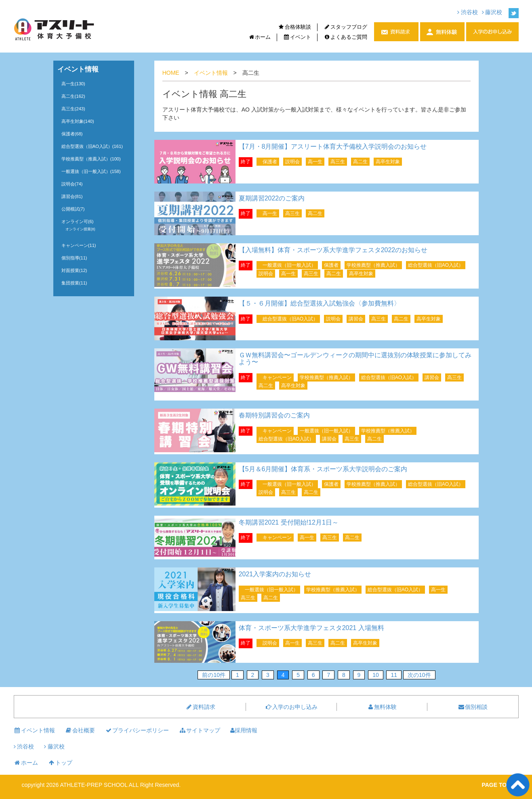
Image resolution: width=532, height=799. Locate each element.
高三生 (338, 162)
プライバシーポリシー (137, 730)
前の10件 (214, 675)
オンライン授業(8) (80, 229)
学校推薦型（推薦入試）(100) (91, 159)
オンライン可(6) (78, 221)
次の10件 (419, 675)
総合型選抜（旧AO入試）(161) (92, 146)
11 (394, 675)
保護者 (270, 162)
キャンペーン (277, 377)
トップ (60, 763)
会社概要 (80, 730)
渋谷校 (468, 12)
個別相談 (473, 707)
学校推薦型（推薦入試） (373, 265)
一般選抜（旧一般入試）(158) (91, 171)
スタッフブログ (345, 27)
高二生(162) (73, 96)
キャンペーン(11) (79, 245)
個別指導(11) (74, 258)
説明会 (292, 162)
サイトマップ (200, 730)
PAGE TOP (496, 785)
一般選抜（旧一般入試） (289, 265)
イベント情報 (211, 73)
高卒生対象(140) (78, 121)
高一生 (315, 162)
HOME (171, 73)
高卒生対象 (388, 162)
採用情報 (244, 730)
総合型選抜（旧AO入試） (436, 265)
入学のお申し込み (291, 707)
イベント (297, 37)
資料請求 (200, 707)
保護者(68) (72, 134)
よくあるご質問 (345, 37)
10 (376, 675)
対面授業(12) (74, 270)
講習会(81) (72, 196)
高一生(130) (73, 84)
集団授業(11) (74, 283)
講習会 (356, 319)
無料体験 (382, 707)
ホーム (259, 37)
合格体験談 (294, 27)
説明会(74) (72, 184)
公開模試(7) (73, 209)
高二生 (360, 162)
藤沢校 (492, 12)
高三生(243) (73, 109)
